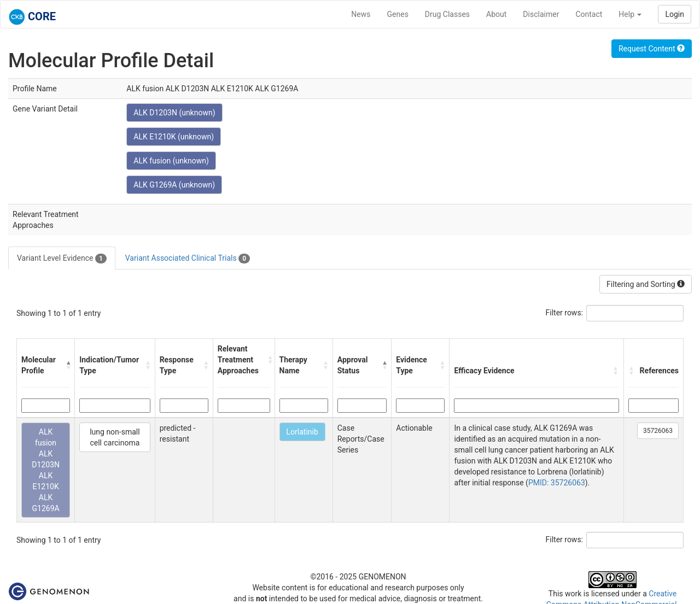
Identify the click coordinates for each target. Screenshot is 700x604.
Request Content (652, 49)
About (496, 14)
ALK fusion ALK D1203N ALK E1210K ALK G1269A (46, 470)
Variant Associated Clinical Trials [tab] (188, 259)
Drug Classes (447, 14)
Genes (398, 14)
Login (675, 14)
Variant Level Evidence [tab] (62, 259)
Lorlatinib (302, 432)
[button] (68, 365)
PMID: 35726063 (557, 483)
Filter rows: (565, 313)
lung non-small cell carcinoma (115, 437)
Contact (589, 14)
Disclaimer (541, 14)
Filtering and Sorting (646, 284)
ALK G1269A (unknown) (174, 185)
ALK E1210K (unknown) (174, 137)
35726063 (658, 431)
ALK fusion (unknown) (171, 161)
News (361, 14)
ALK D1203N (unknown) (174, 113)
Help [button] (630, 14)
